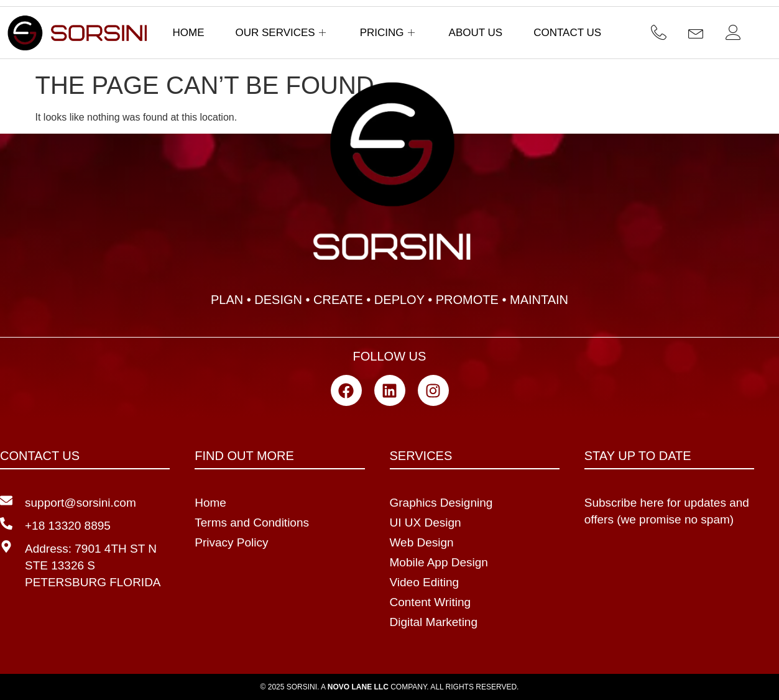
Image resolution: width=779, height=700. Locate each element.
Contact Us (567, 33)
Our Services (282, 33)
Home (189, 33)
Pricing (389, 33)
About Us (476, 33)
